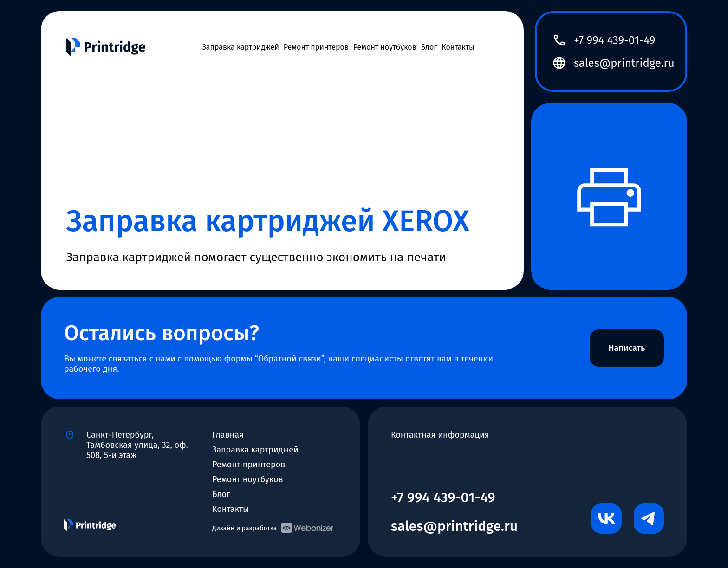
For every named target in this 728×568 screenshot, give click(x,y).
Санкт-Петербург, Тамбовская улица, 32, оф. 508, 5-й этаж (137, 441)
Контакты (458, 47)
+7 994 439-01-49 (614, 40)
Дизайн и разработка (273, 528)
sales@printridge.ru (624, 63)
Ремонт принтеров (316, 47)
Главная (228, 435)
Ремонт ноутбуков (385, 47)
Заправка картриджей (240, 47)
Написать (627, 348)
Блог (429, 47)
